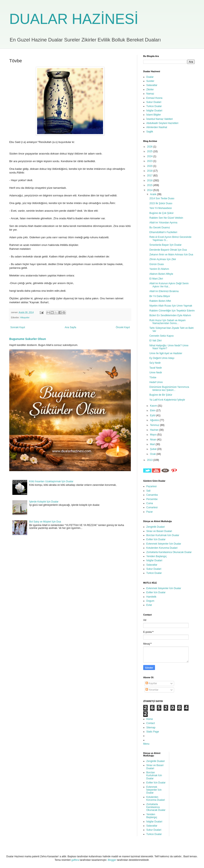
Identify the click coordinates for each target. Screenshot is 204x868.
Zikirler (150, 90)
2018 (150, 171)
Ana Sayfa (70, 327)
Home (150, 719)
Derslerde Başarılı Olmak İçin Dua (168, 250)
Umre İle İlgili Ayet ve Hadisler (166, 353)
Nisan (154, 440)
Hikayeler (25, 317)
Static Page (153, 732)
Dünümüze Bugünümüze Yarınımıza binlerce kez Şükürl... (169, 388)
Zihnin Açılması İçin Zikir (163, 259)
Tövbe (153, 377)
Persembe (152, 499)
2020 (150, 166)
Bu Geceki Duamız (160, 228)
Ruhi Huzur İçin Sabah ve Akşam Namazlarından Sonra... (167, 322)
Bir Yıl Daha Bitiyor (160, 296)
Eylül (153, 415)
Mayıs (154, 435)
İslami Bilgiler (154, 115)
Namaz (150, 94)
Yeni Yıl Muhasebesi (161, 208)
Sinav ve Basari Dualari (159, 531)
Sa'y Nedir (155, 363)
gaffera (75, 860)
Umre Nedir (156, 373)
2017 (150, 176)
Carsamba (152, 495)
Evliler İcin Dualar (156, 539)
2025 (150, 151)
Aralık (154, 194)
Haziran (155, 430)
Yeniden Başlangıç (157, 556)
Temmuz (155, 425)
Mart (153, 444)
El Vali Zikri (155, 341)
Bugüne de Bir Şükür (161, 395)
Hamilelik (151, 597)
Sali (148, 491)
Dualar (150, 77)
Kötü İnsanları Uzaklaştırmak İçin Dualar (51, 481)
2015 (150, 185)
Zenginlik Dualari (155, 527)
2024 (150, 156)
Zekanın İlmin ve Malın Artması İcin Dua (171, 255)
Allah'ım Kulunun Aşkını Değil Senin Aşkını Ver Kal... (169, 285)
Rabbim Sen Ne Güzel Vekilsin (166, 218)
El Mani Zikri (156, 279)
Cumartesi (152, 507)
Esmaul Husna (154, 98)
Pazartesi (151, 486)
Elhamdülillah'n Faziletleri (163, 232)
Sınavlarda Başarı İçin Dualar (165, 245)
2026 (150, 147)
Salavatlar (152, 85)
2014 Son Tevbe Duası (162, 198)
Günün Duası (157, 264)
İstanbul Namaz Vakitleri (160, 119)
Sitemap (151, 728)
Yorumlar (152, 690)
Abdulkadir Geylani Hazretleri (162, 123)
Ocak (153, 454)
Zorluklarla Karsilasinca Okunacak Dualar (169, 552)
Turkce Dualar (154, 106)
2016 (150, 180)
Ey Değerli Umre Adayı (162, 358)
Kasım (154, 406)
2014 (150, 190)
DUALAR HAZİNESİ (74, 19)
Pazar (149, 512)
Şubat (154, 449)
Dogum (150, 601)
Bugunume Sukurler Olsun (28, 339)
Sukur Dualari (154, 102)
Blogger (112, 860)
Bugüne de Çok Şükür (161, 213)
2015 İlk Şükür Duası (161, 203)
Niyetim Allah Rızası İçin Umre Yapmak (171, 306)
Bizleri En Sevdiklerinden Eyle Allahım (170, 315)
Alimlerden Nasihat (157, 127)
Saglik (150, 132)
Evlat (149, 605)
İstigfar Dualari (154, 111)
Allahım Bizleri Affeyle (161, 274)
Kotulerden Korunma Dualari (162, 548)
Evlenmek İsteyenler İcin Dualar (164, 544)
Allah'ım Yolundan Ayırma (163, 223)
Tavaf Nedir (156, 368)
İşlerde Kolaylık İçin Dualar (44, 502)
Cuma (150, 503)
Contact (151, 723)
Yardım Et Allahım (159, 269)
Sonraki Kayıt (18, 327)
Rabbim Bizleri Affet (160, 301)
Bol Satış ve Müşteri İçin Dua (45, 522)
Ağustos (155, 420)
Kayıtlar (151, 683)
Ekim (153, 410)
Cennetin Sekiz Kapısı (162, 336)
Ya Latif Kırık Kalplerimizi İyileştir (167, 400)
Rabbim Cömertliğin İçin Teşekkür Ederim (172, 311)
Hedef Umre (156, 382)
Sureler (150, 81)
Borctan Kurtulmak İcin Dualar (163, 535)
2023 (150, 161)
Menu (146, 744)
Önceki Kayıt (123, 327)
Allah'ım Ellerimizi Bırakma (164, 291)
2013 (150, 460)
